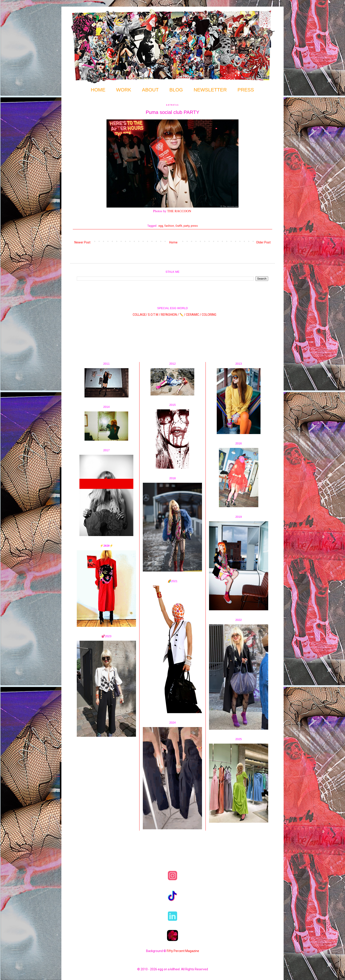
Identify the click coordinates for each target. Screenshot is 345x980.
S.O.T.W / (154, 314)
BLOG (176, 90)
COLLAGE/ (140, 314)
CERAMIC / (194, 314)
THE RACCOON (179, 211)
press (194, 226)
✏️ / (183, 314)
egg (161, 226)
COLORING (209, 314)
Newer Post (82, 242)
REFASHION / (170, 314)
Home (173, 242)
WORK (124, 90)
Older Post (263, 242)
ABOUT (150, 90)
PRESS (246, 90)
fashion (169, 226)
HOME (98, 90)
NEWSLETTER (210, 90)
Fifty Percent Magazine (183, 951)
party (186, 226)
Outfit (179, 226)
